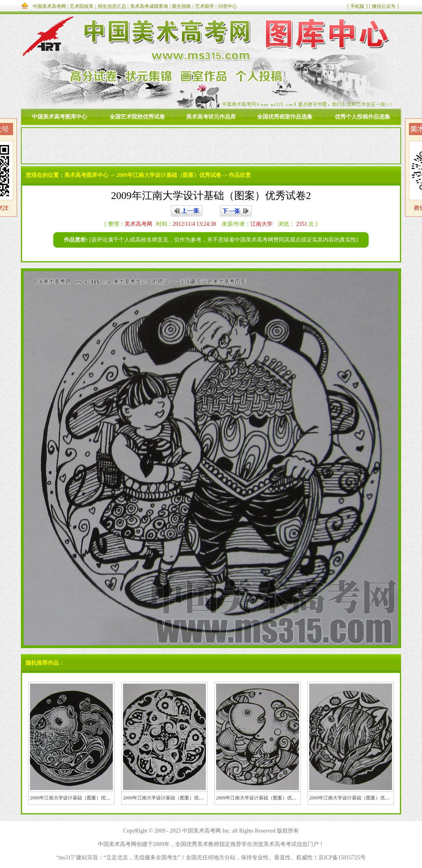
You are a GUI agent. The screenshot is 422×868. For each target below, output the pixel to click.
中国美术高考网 (49, 6)
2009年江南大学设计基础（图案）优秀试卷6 (76, 798)
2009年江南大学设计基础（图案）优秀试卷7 (262, 798)
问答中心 (228, 6)
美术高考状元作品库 (211, 117)
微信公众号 (384, 6)
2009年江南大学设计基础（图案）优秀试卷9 (355, 798)
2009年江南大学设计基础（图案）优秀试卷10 (170, 798)
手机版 (357, 6)
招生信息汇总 (112, 6)
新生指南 (181, 6)
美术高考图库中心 (86, 175)
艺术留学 (205, 6)
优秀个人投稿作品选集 (362, 117)
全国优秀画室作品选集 (285, 117)
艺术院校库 (82, 6)
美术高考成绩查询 (149, 6)
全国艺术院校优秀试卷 (137, 117)
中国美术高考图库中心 (60, 117)
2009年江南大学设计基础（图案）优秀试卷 (169, 175)
